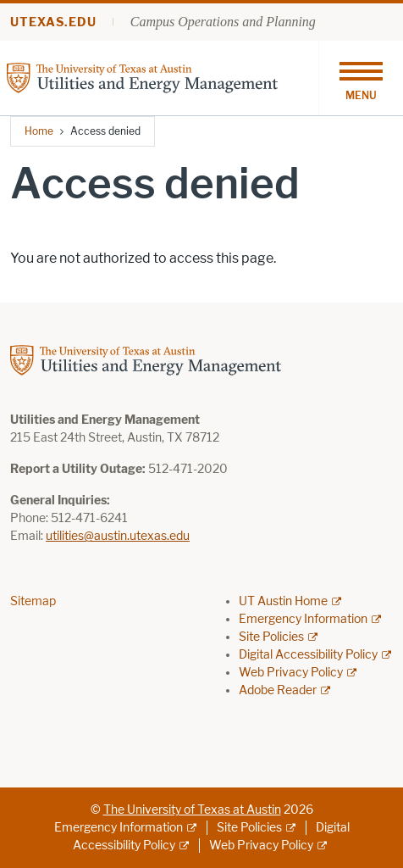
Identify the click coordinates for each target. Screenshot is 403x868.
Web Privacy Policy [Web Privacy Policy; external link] (291, 673)
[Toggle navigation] (361, 78)
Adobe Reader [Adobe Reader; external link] (278, 690)
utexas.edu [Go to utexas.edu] (53, 22)
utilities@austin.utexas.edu (118, 536)
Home (39, 131)
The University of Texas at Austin (192, 810)
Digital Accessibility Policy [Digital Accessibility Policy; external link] (308, 655)
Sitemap (33, 601)
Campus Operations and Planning (223, 22)
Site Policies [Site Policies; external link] (271, 637)
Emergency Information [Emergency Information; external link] (303, 619)
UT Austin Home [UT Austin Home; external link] (283, 601)
